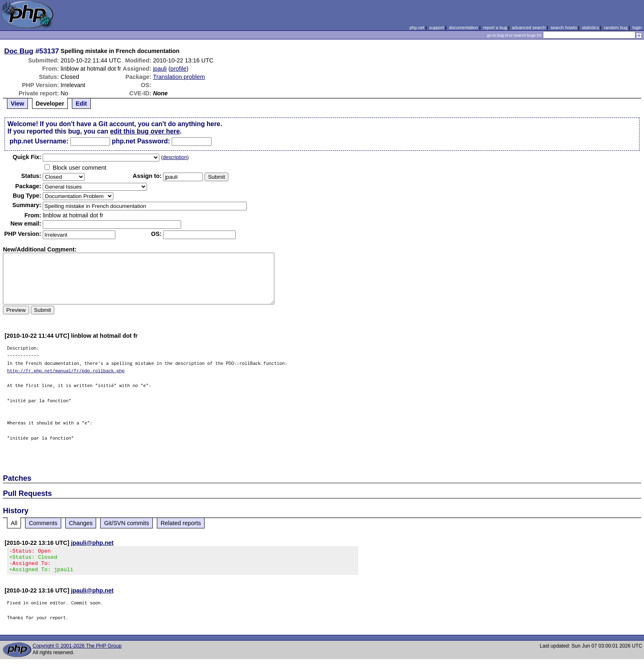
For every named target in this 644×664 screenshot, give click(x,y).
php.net (417, 28)
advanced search (529, 28)
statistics (590, 28)
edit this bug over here (145, 131)
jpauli (160, 69)
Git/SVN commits (126, 523)
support (437, 28)
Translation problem (179, 77)
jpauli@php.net (92, 543)
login (637, 28)
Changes (81, 523)
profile (178, 69)
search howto (563, 28)
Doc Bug (19, 51)
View (17, 104)
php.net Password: (141, 141)
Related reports (181, 523)
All (14, 523)
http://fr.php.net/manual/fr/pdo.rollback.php (66, 370)
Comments (43, 523)
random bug (616, 28)
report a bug (495, 28)
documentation (463, 28)
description (175, 157)
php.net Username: (39, 141)
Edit (81, 104)
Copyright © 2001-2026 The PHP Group (77, 651)
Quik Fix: (27, 157)
